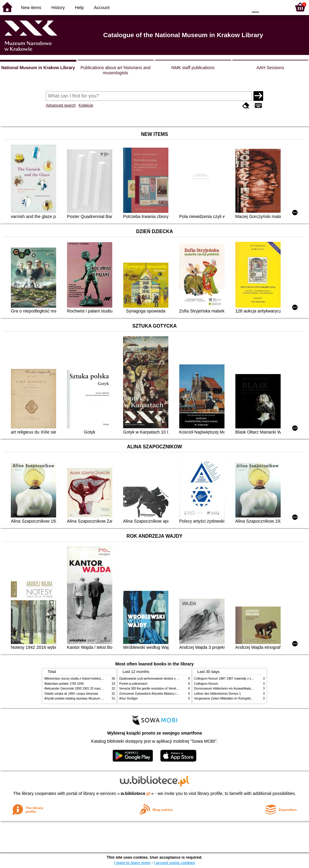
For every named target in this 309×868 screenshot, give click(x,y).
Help (79, 8)
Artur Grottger (129, 698)
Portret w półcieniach (133, 684)
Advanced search (61, 105)
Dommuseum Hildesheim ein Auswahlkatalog (225, 689)
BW (217, 7)
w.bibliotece (136, 793)
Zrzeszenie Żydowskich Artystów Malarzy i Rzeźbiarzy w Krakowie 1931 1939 (171, 694)
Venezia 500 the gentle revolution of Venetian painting (155, 689)
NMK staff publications (193, 68)
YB (229, 7)
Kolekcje (86, 105)
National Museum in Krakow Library (38, 68)
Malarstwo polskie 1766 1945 (64, 684)
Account (102, 8)
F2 (280, 7)
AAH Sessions (270, 68)
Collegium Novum (206, 684)
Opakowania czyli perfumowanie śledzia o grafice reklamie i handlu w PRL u (170, 679)
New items (31, 8)
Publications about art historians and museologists (116, 70)
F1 (266, 7)
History (58, 8)
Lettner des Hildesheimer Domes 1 (217, 694)
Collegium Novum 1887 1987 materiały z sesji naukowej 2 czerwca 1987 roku (246, 679)
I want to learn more (132, 863)
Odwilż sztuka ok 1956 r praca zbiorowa (71, 694)
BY (241, 7)
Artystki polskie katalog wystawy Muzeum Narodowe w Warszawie (89, 698)
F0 (255, 7)
